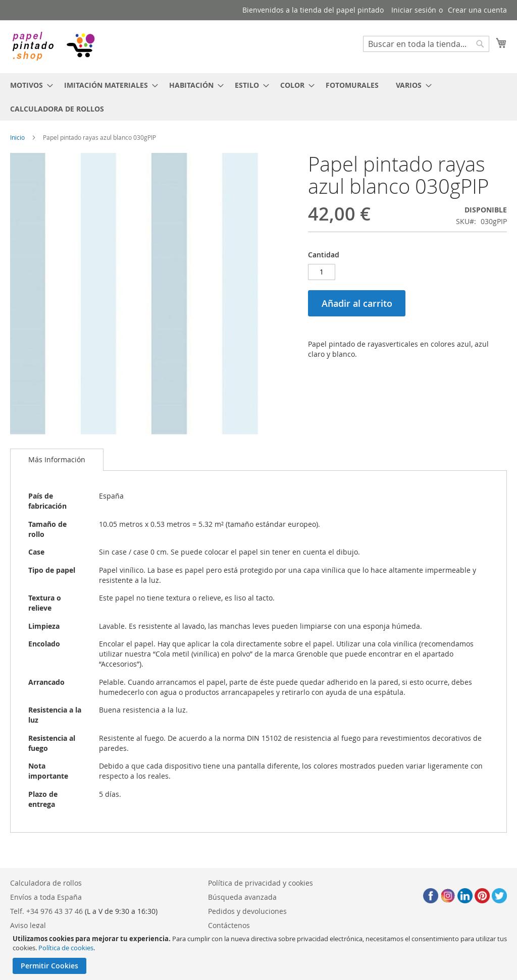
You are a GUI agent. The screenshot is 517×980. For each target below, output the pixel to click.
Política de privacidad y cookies (261, 883)
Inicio (17, 137)
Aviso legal (28, 925)
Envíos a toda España (46, 897)
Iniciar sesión (414, 10)
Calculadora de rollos (46, 883)
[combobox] (426, 44)
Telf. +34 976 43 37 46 (46, 911)
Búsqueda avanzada (242, 897)
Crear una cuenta (477, 10)
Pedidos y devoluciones (247, 911)
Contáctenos (229, 925)
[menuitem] (29, 85)
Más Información (57, 459)
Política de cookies (66, 948)
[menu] (258, 97)
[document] (260, 954)
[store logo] (53, 46)
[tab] (57, 460)
